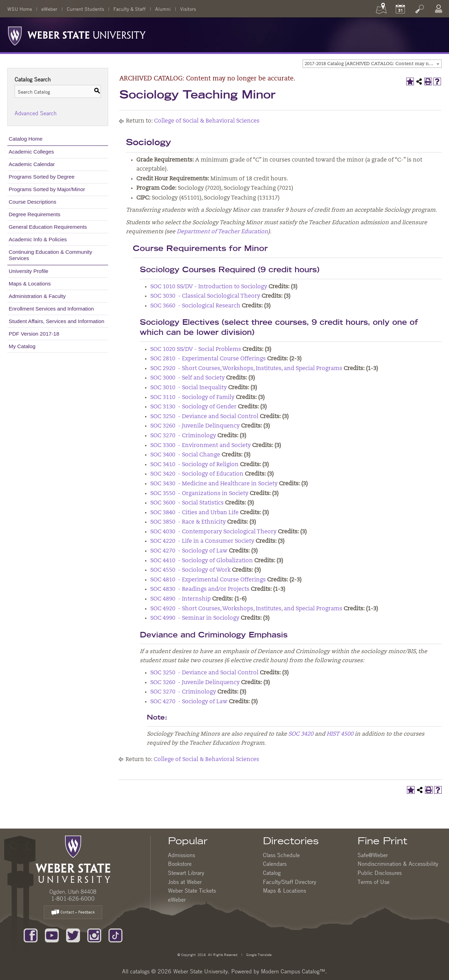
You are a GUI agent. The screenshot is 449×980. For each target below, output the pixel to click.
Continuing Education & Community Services (50, 255)
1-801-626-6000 (73, 899)
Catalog (272, 873)
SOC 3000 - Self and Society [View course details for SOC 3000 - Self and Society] (187, 378)
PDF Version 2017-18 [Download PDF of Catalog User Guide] (34, 334)
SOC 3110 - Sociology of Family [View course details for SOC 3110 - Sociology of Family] (192, 398)
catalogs (140, 971)
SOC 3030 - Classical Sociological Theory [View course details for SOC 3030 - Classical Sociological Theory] (205, 296)
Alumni (163, 9)
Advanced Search (36, 113)
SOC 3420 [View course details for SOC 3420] (301, 734)
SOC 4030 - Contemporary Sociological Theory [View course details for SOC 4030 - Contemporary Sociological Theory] (213, 532)
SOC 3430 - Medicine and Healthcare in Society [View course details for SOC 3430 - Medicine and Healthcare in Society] (214, 484)
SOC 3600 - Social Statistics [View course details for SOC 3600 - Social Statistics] (187, 503)
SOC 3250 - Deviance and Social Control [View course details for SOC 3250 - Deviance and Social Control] (204, 417)
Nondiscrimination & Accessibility (398, 864)
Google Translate (258, 954)
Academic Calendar (32, 164)
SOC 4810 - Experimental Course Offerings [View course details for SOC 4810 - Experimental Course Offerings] (208, 580)
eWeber (49, 9)
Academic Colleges (31, 152)
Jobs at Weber (185, 882)
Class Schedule (281, 855)
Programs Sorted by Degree (42, 177)
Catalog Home (26, 139)
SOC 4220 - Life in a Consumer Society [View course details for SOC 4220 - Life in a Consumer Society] (202, 541)
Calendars (275, 864)
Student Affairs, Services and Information (57, 321)
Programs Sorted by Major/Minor (47, 189)
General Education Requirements (48, 227)
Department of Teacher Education (222, 232)
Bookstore (180, 864)
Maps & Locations (30, 284)
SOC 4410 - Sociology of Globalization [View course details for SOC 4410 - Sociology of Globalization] (202, 561)
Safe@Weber (373, 855)
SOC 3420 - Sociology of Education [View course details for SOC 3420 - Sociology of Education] (197, 474)
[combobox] (372, 64)
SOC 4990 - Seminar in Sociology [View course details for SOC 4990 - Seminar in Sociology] (195, 618)
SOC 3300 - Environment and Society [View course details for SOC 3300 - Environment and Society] (201, 446)
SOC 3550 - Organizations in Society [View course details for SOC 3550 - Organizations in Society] (199, 494)
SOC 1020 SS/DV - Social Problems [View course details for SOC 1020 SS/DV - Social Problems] (196, 350)
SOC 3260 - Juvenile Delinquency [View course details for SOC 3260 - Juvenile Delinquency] (195, 426)
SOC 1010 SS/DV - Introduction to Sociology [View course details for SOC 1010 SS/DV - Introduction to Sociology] (209, 287)
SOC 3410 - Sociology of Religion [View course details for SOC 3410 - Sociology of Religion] (194, 465)
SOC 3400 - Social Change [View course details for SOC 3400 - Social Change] (185, 455)
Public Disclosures (380, 873)
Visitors (188, 9)
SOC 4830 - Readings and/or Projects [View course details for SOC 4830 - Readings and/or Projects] (200, 589)
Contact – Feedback (73, 913)
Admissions (182, 855)
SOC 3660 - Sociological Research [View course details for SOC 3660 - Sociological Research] (195, 306)
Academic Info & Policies (38, 239)
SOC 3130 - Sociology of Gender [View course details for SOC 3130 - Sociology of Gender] (193, 407)
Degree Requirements (35, 214)
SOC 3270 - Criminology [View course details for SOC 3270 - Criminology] (183, 436)
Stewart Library (186, 873)
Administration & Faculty (37, 296)
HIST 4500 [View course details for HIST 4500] (340, 734)
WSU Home (20, 9)
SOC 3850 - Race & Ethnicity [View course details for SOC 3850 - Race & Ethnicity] (188, 522)
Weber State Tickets (192, 891)
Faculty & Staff (130, 9)
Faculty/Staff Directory (290, 882)
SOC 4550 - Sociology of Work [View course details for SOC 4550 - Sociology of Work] (190, 570)
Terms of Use (374, 882)
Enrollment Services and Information (51, 309)
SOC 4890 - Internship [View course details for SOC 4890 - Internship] (181, 599)
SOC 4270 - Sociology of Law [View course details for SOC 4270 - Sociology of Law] (189, 551)
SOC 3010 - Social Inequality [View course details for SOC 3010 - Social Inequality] (189, 388)
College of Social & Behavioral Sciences (207, 121)
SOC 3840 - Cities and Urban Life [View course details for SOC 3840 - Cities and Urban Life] (194, 513)
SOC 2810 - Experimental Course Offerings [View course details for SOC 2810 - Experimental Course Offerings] (208, 359)
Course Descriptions (33, 202)
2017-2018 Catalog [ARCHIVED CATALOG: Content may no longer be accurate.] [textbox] (373, 64)
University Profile (29, 271)
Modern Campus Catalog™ (293, 971)
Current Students (85, 9)
